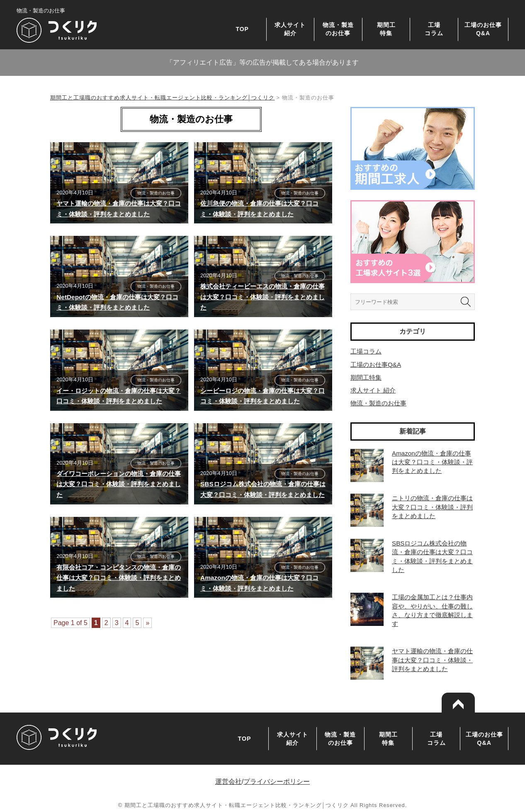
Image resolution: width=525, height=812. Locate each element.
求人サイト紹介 (290, 29)
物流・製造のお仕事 (338, 29)
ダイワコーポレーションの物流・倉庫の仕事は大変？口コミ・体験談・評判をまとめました (119, 484)
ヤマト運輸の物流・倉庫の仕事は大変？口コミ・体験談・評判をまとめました (432, 660)
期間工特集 (386, 29)
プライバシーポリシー (277, 782)
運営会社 (228, 782)
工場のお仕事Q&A (483, 29)
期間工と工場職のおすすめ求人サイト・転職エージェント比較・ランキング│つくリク (162, 98)
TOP (242, 29)
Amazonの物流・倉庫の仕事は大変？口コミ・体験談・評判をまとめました (432, 462)
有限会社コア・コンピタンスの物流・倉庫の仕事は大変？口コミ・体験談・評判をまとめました (119, 578)
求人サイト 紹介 (373, 390)
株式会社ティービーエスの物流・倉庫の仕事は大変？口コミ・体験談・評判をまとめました (262, 297)
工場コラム (434, 29)
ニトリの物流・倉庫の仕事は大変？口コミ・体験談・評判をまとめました (432, 507)
